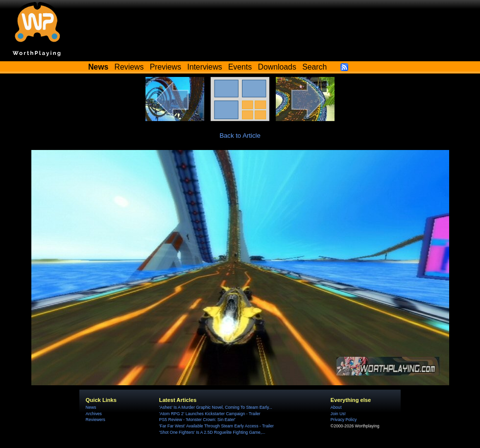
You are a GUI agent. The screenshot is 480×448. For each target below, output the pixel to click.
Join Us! (338, 414)
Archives (94, 414)
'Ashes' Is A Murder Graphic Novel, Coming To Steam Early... (216, 407)
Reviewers (96, 420)
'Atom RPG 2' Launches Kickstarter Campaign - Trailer (210, 414)
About (336, 407)
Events (240, 67)
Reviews (129, 67)
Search (314, 67)
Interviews (204, 67)
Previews (166, 67)
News (91, 407)
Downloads (277, 67)
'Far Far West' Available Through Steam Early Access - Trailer (216, 426)
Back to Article (240, 136)
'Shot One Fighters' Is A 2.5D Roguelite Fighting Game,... (212, 432)
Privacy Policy (344, 420)
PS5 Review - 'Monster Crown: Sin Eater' (197, 420)
